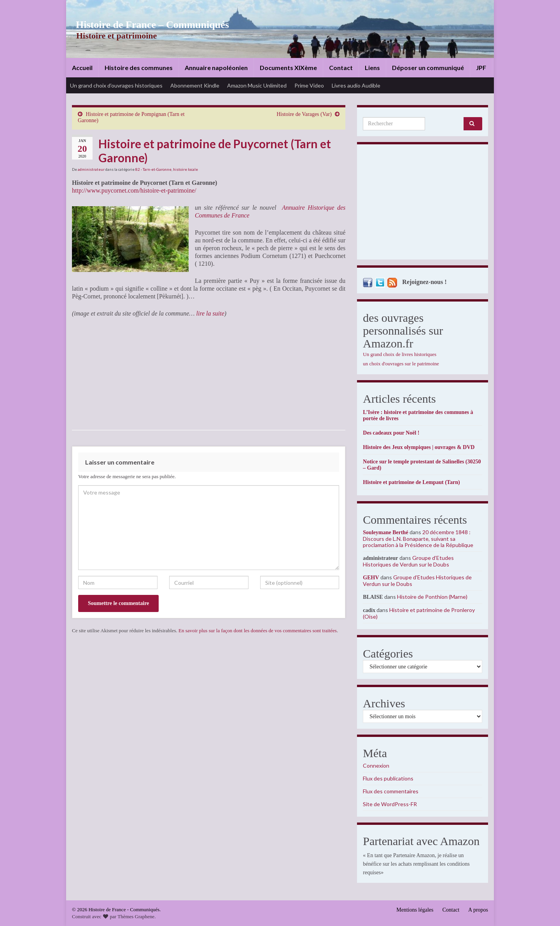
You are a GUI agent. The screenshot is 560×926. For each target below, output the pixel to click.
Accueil (82, 68)
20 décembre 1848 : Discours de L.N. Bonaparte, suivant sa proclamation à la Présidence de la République (418, 538)
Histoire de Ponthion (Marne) (432, 597)
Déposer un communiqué (428, 68)
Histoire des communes (139, 68)
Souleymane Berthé (385, 532)
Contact (341, 68)
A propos (478, 910)
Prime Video (309, 85)
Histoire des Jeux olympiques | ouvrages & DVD (419, 447)
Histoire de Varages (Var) (304, 114)
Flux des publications (388, 778)
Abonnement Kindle (195, 85)
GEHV (371, 578)
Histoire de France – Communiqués (146, 25)
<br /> (95, 374)
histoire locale (185, 169)
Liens (372, 68)
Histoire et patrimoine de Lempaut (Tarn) (411, 482)
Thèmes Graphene (136, 916)
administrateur (91, 169)
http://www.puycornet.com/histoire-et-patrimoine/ (134, 190)
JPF (481, 68)
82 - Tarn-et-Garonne (153, 169)
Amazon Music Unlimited (257, 85)
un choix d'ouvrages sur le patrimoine (401, 364)
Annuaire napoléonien (216, 68)
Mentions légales (415, 910)
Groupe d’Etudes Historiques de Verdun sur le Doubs (408, 561)
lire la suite (210, 313)
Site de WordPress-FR (390, 804)
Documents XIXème (288, 68)
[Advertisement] (423, 204)
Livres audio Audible (356, 85)
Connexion (376, 766)
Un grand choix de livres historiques (400, 354)
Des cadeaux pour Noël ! (391, 433)
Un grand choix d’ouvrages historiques (116, 85)
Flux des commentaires (391, 791)
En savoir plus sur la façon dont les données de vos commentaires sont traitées (258, 630)
